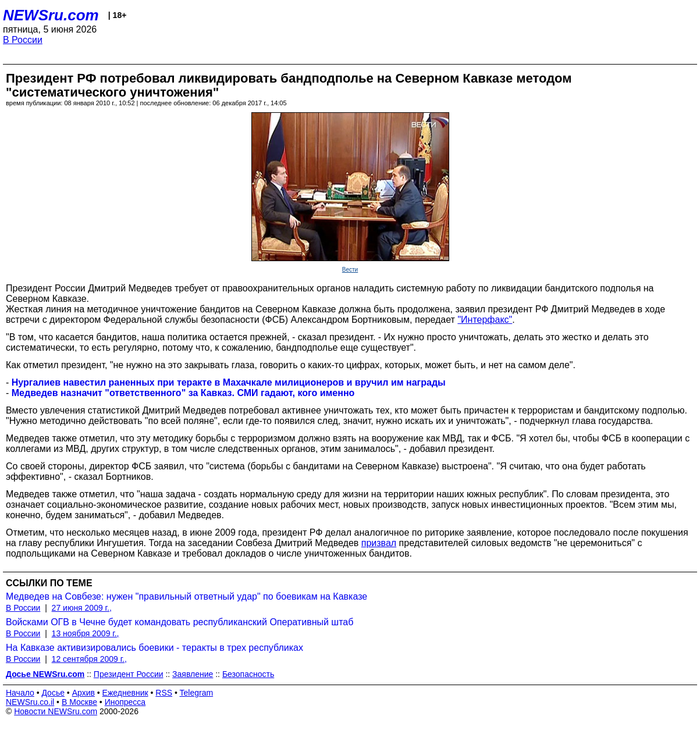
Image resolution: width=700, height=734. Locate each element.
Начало (20, 693)
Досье (53, 693)
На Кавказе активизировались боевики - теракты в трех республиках (154, 648)
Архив (83, 693)
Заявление (193, 674)
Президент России (129, 674)
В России (23, 40)
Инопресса (125, 702)
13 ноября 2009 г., (86, 633)
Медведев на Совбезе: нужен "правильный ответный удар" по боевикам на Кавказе (186, 596)
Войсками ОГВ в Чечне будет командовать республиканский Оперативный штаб (180, 622)
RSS (164, 693)
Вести (350, 270)
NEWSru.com (51, 15)
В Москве (79, 702)
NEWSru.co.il (30, 702)
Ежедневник (125, 693)
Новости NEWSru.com (56, 711)
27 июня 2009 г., (82, 608)
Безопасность (248, 674)
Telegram (197, 693)
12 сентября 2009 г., (89, 659)
